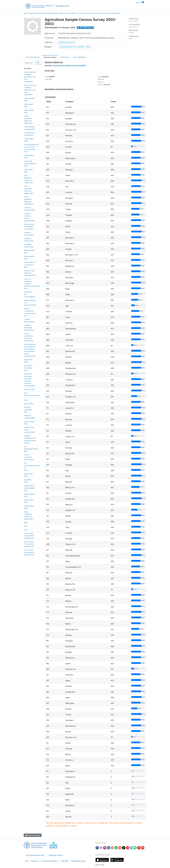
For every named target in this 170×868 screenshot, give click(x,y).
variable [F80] (115, 13)
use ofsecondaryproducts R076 (29, 457)
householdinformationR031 (28, 368)
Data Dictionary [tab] (50, 57)
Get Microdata (85, 28)
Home (26, 13)
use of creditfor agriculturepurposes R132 (29, 552)
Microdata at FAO (63, 6)
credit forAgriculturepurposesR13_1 (29, 328)
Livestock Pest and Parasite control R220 (69, 66)
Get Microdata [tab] (79, 57)
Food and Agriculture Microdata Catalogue (44, 13)
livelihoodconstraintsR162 (28, 410)
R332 (26, 530)
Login (137, 2)
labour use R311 (30, 389)
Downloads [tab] (65, 57)
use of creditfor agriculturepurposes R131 (29, 544)
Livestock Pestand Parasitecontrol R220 (29, 227)
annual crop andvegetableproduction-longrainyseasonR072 (30, 77)
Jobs (27, 861)
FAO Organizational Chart (35, 855)
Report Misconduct (78, 861)
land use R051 (29, 404)
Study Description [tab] (33, 57)
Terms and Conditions (50, 861)
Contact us (35, 861)
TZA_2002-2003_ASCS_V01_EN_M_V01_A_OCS (93, 13)
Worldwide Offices (55, 855)
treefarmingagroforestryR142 (31, 449)
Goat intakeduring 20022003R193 (30, 164)
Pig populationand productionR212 (30, 488)
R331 (26, 526)
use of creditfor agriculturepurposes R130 (29, 536)
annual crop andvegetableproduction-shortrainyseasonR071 (30, 90)
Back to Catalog (33, 835)
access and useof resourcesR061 (30, 265)
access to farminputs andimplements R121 (30, 273)
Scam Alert (65, 861)
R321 (26, 522)
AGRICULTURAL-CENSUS (68, 13)
